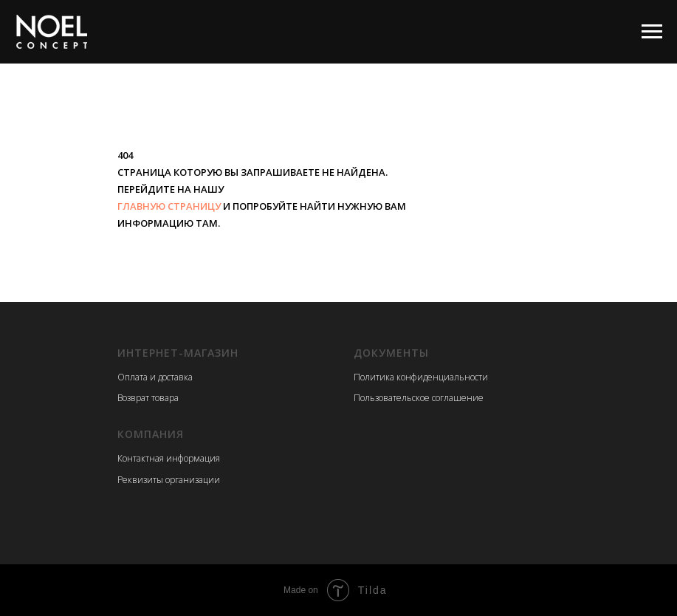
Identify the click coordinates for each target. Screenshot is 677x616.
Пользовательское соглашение (419, 398)
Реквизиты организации (169, 480)
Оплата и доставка (155, 377)
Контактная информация (169, 458)
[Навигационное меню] (652, 32)
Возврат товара (148, 398)
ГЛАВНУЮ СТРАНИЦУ (169, 206)
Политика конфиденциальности (421, 377)
